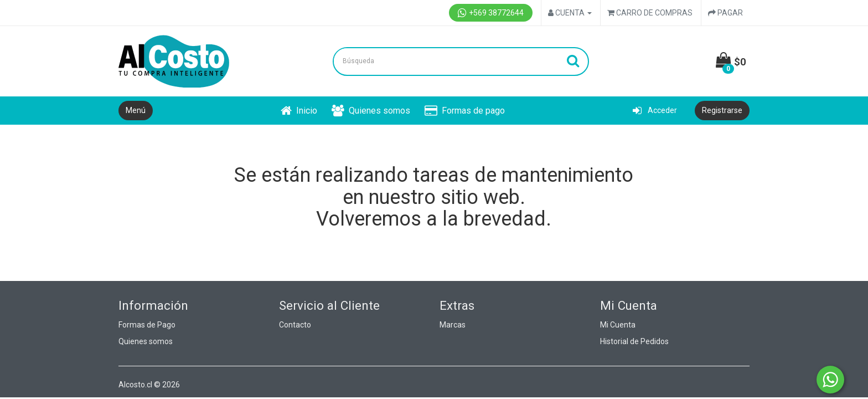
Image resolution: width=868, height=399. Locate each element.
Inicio (299, 111)
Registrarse (722, 110)
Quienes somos (371, 111)
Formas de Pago (147, 325)
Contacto (295, 325)
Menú (136, 110)
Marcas (453, 325)
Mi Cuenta (618, 325)
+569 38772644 (491, 13)
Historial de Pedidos (634, 341)
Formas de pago (465, 111)
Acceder (655, 110)
